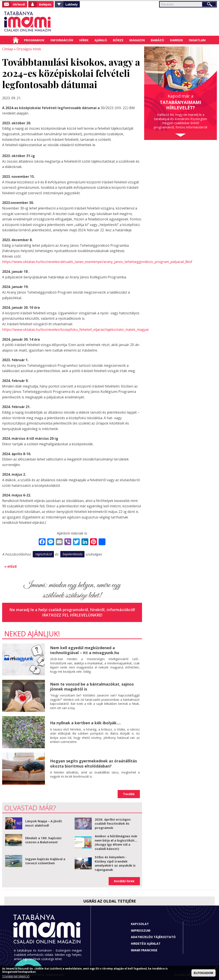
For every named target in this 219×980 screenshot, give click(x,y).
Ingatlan (197, 40)
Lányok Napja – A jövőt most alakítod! (44, 823)
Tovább (129, 794)
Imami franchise (144, 950)
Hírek (84, 40)
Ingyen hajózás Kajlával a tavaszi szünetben (45, 861)
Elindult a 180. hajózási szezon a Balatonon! (43, 840)
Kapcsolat (140, 924)
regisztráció (43, 554)
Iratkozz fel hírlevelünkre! (72, 615)
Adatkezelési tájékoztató (153, 937)
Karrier (176, 40)
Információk (62, 40)
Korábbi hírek (124, 881)
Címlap (16, 40)
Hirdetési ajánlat (146, 943)
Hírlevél (19, 4)
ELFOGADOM (203, 973)
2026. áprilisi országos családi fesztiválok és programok (113, 823)
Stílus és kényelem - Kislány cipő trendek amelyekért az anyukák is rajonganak (115, 863)
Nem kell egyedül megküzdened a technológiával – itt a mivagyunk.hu (85, 650)
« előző (10, 566)
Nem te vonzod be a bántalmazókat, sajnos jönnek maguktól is (92, 686)
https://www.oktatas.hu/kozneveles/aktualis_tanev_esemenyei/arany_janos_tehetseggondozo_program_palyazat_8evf (97, 262)
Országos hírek (29, 49)
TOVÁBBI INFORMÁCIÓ (16, 976)
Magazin (137, 40)
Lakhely (72, 4)
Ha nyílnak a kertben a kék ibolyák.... (85, 723)
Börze (118, 40)
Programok (34, 40)
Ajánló (101, 40)
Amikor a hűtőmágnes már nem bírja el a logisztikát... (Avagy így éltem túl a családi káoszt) (116, 842)
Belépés (45, 4)
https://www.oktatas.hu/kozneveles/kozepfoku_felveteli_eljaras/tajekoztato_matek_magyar (75, 329)
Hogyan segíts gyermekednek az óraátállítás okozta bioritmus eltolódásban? (93, 763)
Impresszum (141, 930)
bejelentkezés (72, 554)
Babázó (157, 40)
